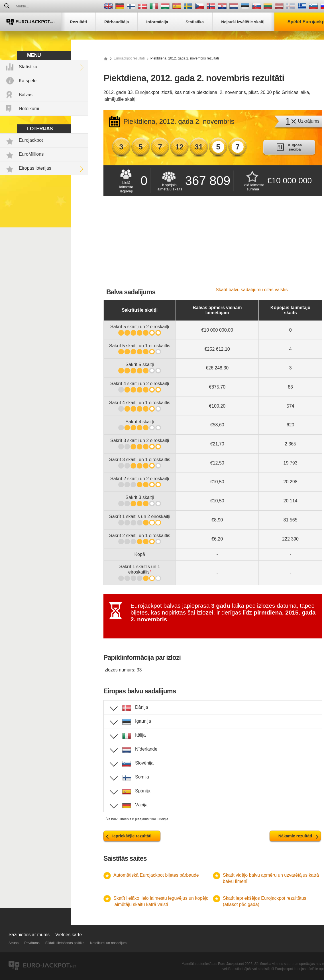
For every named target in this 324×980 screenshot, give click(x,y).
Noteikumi (29, 109)
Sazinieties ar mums (29, 935)
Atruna (14, 943)
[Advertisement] (213, 245)
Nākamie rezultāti (295, 836)
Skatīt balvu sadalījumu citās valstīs (252, 290)
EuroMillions (31, 154)
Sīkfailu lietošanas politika (65, 943)
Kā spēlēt (28, 81)
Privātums (32, 943)
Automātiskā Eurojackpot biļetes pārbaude (156, 875)
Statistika (28, 67)
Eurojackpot (31, 140)
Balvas (26, 95)
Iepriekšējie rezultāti (132, 836)
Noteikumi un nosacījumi (109, 943)
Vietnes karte (69, 935)
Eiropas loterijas (35, 168)
